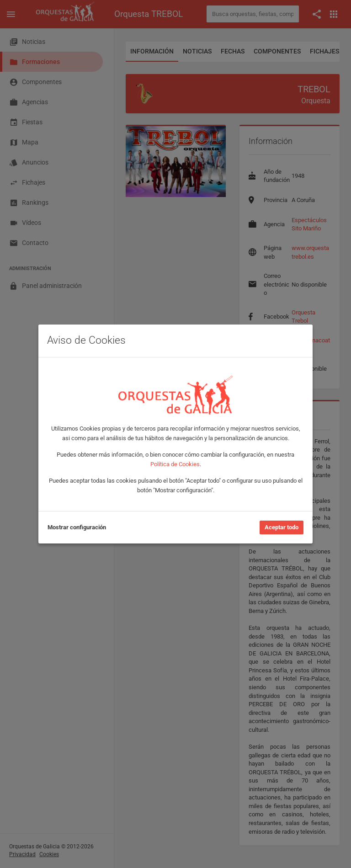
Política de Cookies (175, 464)
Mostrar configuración (77, 527)
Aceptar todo (282, 527)
